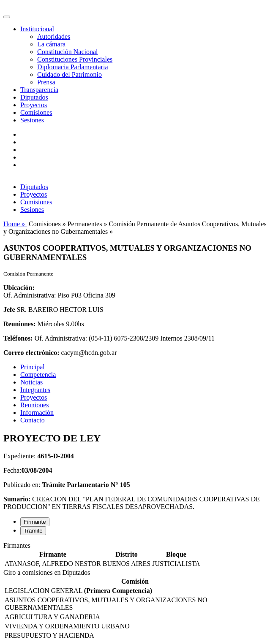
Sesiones (32, 120)
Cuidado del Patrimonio (70, 74)
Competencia (38, 375)
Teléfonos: (18, 338)
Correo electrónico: (31, 353)
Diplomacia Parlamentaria (72, 67)
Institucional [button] (37, 29)
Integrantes (35, 390)
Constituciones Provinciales (75, 59)
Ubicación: (19, 288)
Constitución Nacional (68, 52)
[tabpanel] (135, 555)
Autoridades (54, 37)
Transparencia (39, 90)
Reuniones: (19, 324)
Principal (33, 367)
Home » (15, 224)
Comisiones (36, 112)
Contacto (33, 420)
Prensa (46, 82)
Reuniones (35, 405)
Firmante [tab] (35, 522)
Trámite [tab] (33, 531)
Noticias (31, 382)
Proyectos (34, 105)
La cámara (51, 44)
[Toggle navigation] (7, 17)
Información (37, 413)
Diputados (34, 97)
